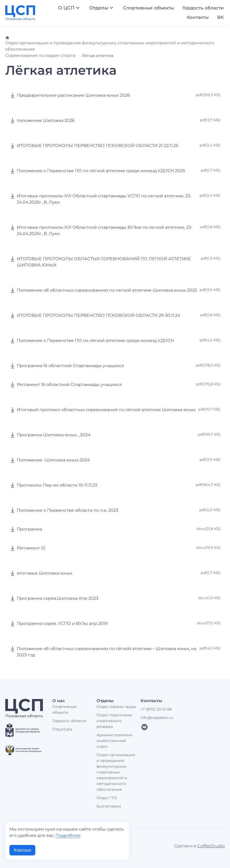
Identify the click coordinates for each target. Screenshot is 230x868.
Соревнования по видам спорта (40, 55)
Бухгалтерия (109, 806)
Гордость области (203, 8)
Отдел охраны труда (116, 707)
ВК (220, 17)
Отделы (102, 8)
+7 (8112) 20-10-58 (156, 709)
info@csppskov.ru (157, 718)
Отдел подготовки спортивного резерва (114, 721)
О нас (59, 701)
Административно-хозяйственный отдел (115, 741)
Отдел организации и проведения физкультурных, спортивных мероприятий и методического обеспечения (116, 772)
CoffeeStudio (211, 846)
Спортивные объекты (148, 8)
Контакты (198, 17)
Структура (62, 729)
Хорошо (22, 850)
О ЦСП (69, 8)
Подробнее (68, 835)
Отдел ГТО (107, 798)
